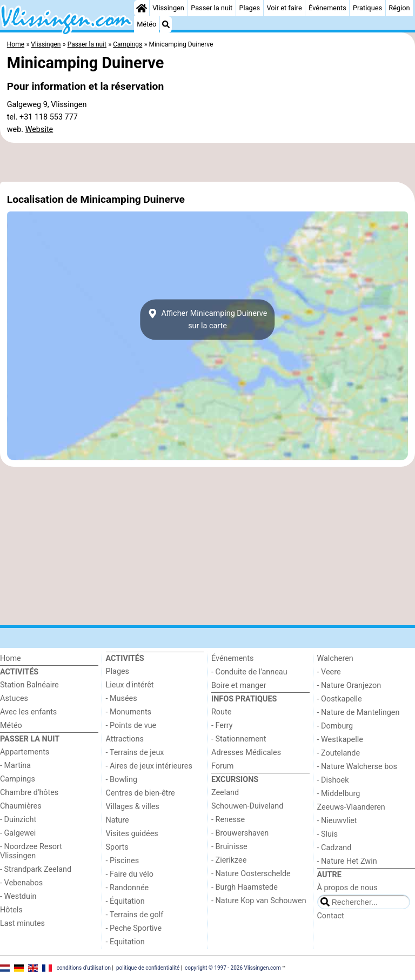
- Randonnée (128, 888)
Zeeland (225, 793)
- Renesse (228, 820)
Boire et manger (239, 686)
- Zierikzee (229, 860)
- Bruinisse (229, 847)
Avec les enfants (28, 712)
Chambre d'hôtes (29, 793)
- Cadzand (334, 848)
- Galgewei (18, 833)
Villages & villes (133, 807)
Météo (146, 24)
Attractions (125, 739)
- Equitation (125, 942)
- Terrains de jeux (135, 753)
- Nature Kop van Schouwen (259, 901)
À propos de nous (347, 888)
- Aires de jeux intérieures (149, 766)
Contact (331, 916)
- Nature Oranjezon (349, 686)
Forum (222, 766)
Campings (18, 779)
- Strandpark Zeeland (36, 869)
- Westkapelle (340, 740)
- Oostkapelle (340, 699)
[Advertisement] (207, 162)
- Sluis (327, 834)
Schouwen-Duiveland (247, 806)
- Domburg (335, 726)
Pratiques (367, 8)
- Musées (122, 698)
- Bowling (122, 780)
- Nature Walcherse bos (357, 767)
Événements (327, 8)
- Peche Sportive (134, 928)
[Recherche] (166, 24)
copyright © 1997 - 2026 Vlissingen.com (233, 968)
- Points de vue (131, 726)
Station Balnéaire (29, 685)
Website (39, 130)
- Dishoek (333, 780)
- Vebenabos (21, 883)
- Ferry (222, 726)
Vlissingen (168, 8)
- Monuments (129, 712)
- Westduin (18, 896)
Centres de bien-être (140, 793)
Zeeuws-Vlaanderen (351, 807)
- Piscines (123, 861)
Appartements (25, 752)
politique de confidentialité (148, 968)
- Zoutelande (339, 753)
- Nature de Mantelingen (359, 713)
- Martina (15, 766)
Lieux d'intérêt (130, 685)
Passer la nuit (212, 8)
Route (221, 712)
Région (399, 8)
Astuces (14, 698)
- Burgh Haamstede (245, 887)
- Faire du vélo (130, 874)
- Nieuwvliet (337, 821)
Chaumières (21, 806)
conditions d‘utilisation (84, 968)
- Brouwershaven (240, 833)
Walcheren (335, 658)
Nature (118, 820)
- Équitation (125, 901)
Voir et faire (284, 8)
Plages (249, 8)
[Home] (142, 8)
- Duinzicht (18, 820)
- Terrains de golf (135, 915)
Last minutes (22, 923)
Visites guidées (132, 834)
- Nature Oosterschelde (251, 874)
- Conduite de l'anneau (249, 672)
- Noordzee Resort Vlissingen (31, 851)
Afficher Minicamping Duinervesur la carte (208, 320)
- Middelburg (339, 794)
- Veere (329, 672)
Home (11, 658)
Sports (117, 847)
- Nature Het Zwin (347, 861)
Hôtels (11, 910)
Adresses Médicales (246, 753)
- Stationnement (239, 739)
